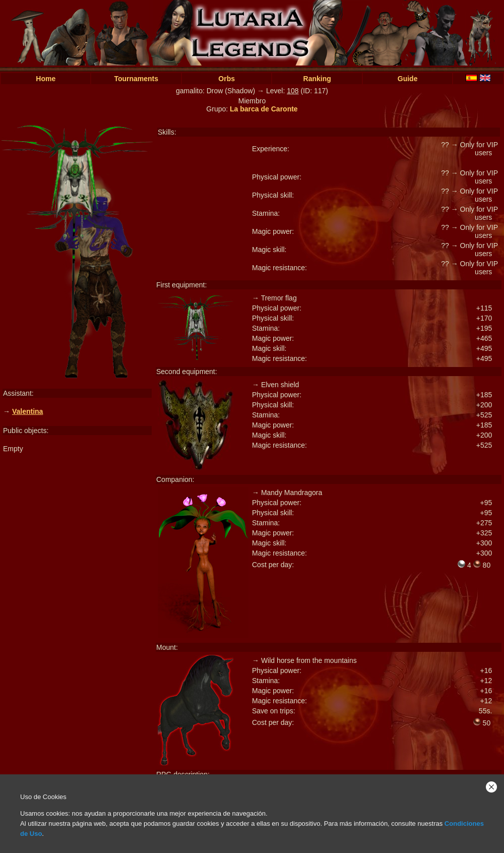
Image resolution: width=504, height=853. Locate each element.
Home (46, 79)
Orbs (227, 79)
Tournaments (136, 79)
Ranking (317, 79)
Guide (408, 79)
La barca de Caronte (264, 109)
